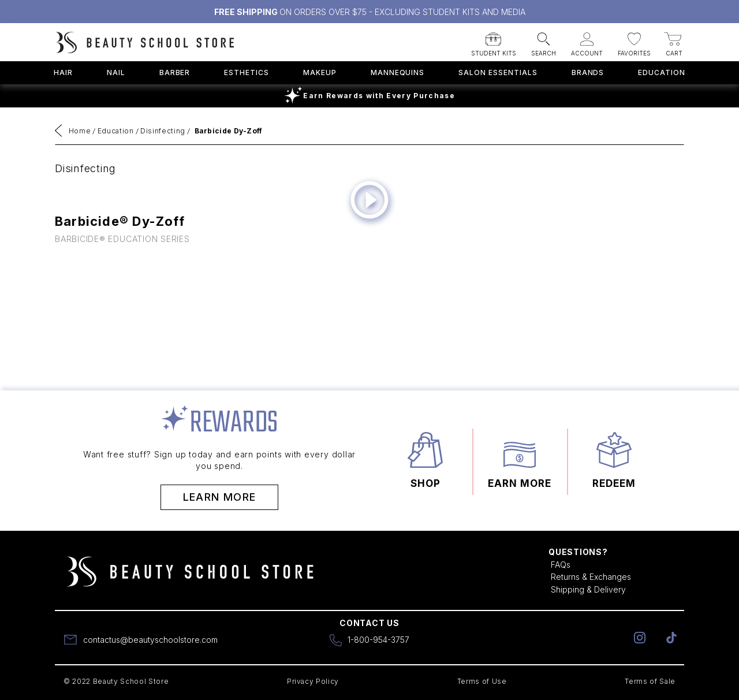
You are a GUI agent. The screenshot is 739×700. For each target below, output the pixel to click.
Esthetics (247, 72)
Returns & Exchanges (591, 577)
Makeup (320, 72)
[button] (494, 41)
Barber (175, 72)
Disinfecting (163, 131)
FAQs (561, 565)
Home (80, 131)
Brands (588, 72)
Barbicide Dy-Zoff (229, 131)
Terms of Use (482, 681)
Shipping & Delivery (588, 589)
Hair (63, 72)
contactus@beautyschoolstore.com (150, 640)
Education (662, 72)
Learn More (220, 497)
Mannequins (398, 72)
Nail (116, 72)
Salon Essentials (498, 72)
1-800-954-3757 (378, 640)
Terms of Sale (650, 681)
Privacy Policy (313, 681)
